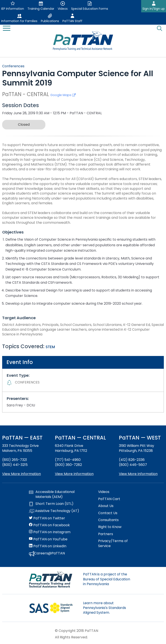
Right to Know (110, 527)
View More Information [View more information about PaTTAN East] (22, 474)
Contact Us (108, 513)
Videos (104, 492)
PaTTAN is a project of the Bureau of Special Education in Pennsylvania (107, 579)
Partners (106, 534)
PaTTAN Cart (109, 499)
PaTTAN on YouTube (48, 539)
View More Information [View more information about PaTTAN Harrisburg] (74, 474)
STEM (50, 347)
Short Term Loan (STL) (51, 504)
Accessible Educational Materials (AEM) (52, 494)
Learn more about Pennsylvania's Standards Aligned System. (105, 608)
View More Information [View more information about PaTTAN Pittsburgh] (138, 474)
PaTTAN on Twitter (47, 518)
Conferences (13, 66)
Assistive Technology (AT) (54, 511)
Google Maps (63, 95)
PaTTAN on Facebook (49, 525)
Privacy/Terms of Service (113, 543)
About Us (106, 506)
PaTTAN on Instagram (50, 532)
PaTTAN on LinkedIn (48, 546)
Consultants (108, 520)
